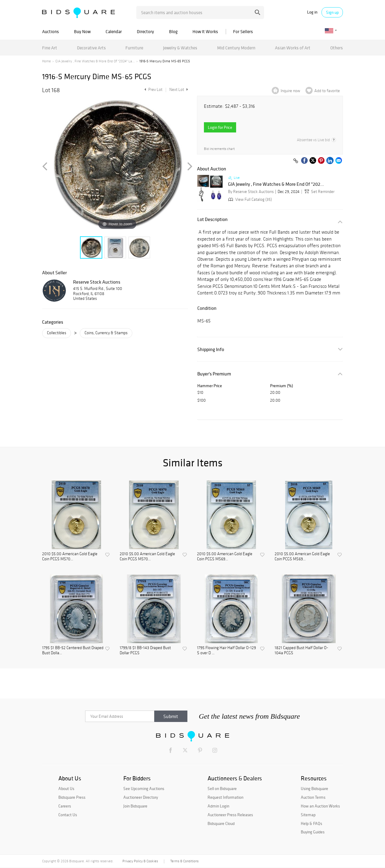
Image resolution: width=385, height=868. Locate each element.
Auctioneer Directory (141, 797)
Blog (173, 31)
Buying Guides (313, 832)
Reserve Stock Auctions (97, 282)
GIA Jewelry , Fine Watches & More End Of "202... (276, 184)
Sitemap (308, 815)
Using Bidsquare (314, 789)
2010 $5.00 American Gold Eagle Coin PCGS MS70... (70, 557)
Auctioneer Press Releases (230, 815)
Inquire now (290, 91)
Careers (65, 806)
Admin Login (218, 806)
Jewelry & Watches (180, 48)
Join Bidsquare (135, 806)
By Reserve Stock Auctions (251, 192)
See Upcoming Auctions (144, 789)
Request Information (225, 797)
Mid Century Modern (236, 48)
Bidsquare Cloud (221, 823)
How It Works (205, 31)
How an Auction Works (320, 806)
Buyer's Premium (214, 374)
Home (46, 61)
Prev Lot (153, 90)
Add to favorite (327, 91)
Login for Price (220, 127)
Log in (312, 12)
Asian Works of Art (293, 48)
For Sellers (243, 31)
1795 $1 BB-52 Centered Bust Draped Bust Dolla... (73, 650)
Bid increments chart (219, 149)
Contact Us (68, 815)
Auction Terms (313, 797)
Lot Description (213, 219)
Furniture (134, 48)
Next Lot (179, 90)
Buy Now (82, 31)
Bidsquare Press (72, 797)
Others (337, 48)
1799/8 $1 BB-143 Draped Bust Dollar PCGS (145, 650)
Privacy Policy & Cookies (140, 861)
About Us (66, 789)
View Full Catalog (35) (249, 199)
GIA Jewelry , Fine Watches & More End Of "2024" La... (95, 61)
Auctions (51, 31)
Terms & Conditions (184, 861)
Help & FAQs (311, 823)
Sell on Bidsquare (222, 789)
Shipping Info (211, 349)
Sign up (332, 12)
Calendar (114, 31)
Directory (145, 31)
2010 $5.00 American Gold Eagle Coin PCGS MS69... (225, 557)
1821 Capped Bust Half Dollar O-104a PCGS (301, 650)
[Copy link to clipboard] (296, 161)
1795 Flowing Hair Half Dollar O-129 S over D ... (226, 650)
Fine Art (50, 48)
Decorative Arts (91, 48)
